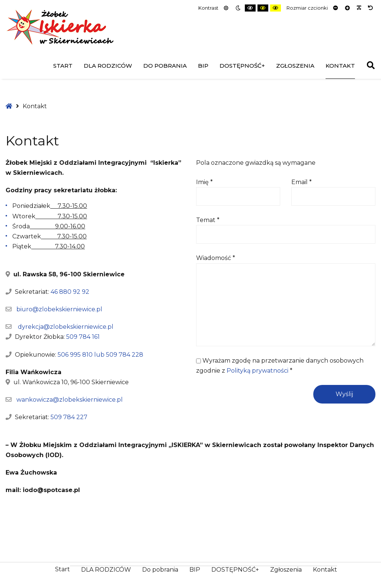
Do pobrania (165, 66)
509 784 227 (69, 417)
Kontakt (340, 66)
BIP (203, 66)
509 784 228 (125, 355)
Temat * (208, 220)
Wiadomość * (216, 258)
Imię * (204, 182)
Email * (302, 182)
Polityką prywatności (257, 371)
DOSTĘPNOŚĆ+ (242, 66)
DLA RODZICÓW (108, 66)
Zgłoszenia (295, 66)
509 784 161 (83, 337)
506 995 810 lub (82, 355)
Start (63, 66)
